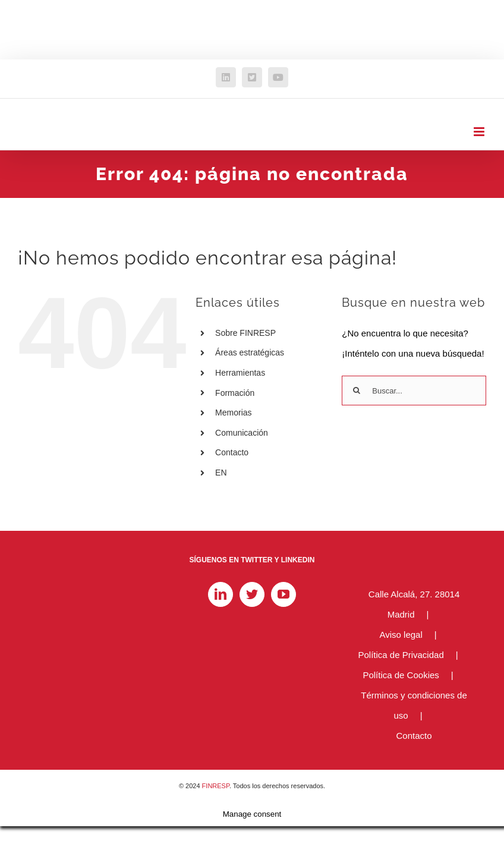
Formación (235, 393)
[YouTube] (283, 594)
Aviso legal (401, 635)
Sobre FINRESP (245, 333)
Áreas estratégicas (250, 352)
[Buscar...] (414, 391)
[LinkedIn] (220, 594)
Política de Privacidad (401, 655)
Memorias (233, 413)
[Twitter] (252, 594)
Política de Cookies (401, 675)
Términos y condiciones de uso (414, 705)
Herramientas (240, 373)
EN (221, 473)
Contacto (232, 452)
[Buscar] (357, 391)
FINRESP (216, 786)
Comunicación (242, 433)
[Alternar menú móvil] (480, 132)
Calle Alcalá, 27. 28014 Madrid (414, 604)
